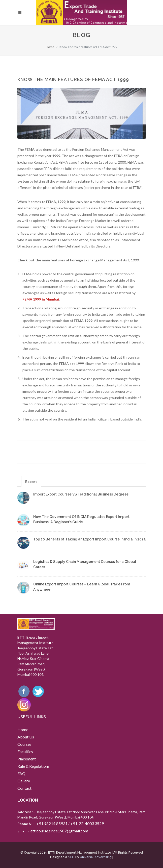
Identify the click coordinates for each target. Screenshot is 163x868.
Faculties (25, 751)
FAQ (21, 773)
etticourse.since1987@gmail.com (59, 831)
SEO (71, 857)
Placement (27, 759)
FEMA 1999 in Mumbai (41, 299)
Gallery (24, 781)
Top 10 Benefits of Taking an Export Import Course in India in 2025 (89, 539)
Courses (24, 744)
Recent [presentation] (31, 481)
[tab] (31, 481)
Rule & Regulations (34, 766)
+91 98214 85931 (52, 823)
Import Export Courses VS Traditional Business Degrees (81, 494)
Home (50, 47)
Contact (24, 788)
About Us (26, 737)
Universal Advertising (96, 857)
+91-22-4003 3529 (87, 823)
